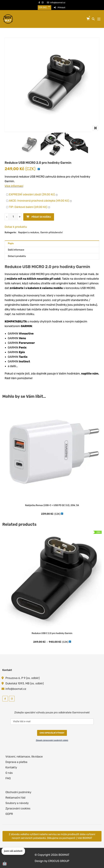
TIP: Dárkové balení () (29, 207)
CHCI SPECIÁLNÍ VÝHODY (52, 733)
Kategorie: (11, 232)
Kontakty (11, 767)
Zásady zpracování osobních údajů (52, 740)
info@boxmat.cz (56, 3)
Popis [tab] (11, 243)
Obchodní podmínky (18, 792)
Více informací (14, 186)
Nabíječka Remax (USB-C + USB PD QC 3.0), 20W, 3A (52, 505)
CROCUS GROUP (59, 861)
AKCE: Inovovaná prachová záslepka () (40, 201)
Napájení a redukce (28, 232)
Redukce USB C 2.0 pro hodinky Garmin (52, 633)
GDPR (9, 814)
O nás (9, 773)
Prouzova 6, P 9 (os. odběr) (23, 678)
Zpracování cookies (18, 809)
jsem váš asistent (13, 851)
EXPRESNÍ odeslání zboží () (33, 195)
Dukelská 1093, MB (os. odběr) (25, 683)
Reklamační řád (15, 798)
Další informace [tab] (16, 250)
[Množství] (13, 217)
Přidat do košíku (41, 217)
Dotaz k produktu (16, 227)
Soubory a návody (17, 803)
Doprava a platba (16, 762)
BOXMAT (64, 855)
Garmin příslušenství (51, 232)
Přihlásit (60, 8)
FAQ (8, 778)
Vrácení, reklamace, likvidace (24, 757)
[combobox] (44, 8)
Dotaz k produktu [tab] (17, 256)
